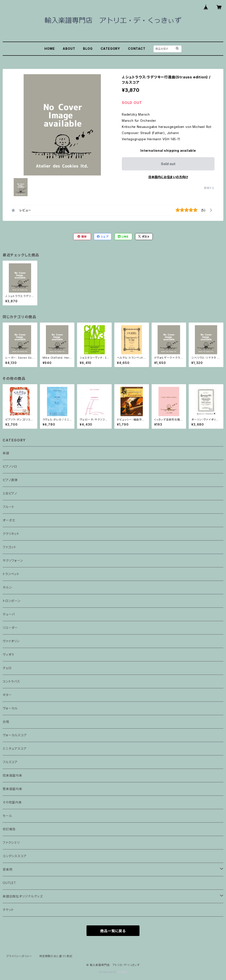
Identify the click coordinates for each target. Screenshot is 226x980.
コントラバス (11, 681)
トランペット (11, 574)
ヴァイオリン (11, 641)
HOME (50, 49)
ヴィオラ (8, 654)
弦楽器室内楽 (12, 775)
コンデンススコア (15, 856)
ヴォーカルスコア (15, 735)
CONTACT (137, 49)
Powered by (113, 972)
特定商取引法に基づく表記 (56, 956)
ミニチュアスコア (15, 748)
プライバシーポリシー (19, 956)
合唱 (6, 722)
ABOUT (69, 49)
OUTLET (9, 883)
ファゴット (9, 547)
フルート (8, 507)
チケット (8, 910)
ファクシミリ (11, 843)
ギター (7, 695)
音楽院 (8, 869)
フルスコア (10, 762)
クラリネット (11, 534)
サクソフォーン (13, 560)
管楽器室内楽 (12, 789)
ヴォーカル (10, 708)
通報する (209, 188)
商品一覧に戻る (113, 931)
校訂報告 (9, 829)
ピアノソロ (10, 466)
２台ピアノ (10, 493)
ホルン (7, 587)
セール (7, 816)
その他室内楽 (12, 802)
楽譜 (6, 453)
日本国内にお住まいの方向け (168, 177)
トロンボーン (12, 601)
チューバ (9, 614)
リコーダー (10, 628)
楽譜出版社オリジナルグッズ (23, 896)
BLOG (88, 49)
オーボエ (9, 520)
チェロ (7, 668)
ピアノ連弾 (10, 480)
